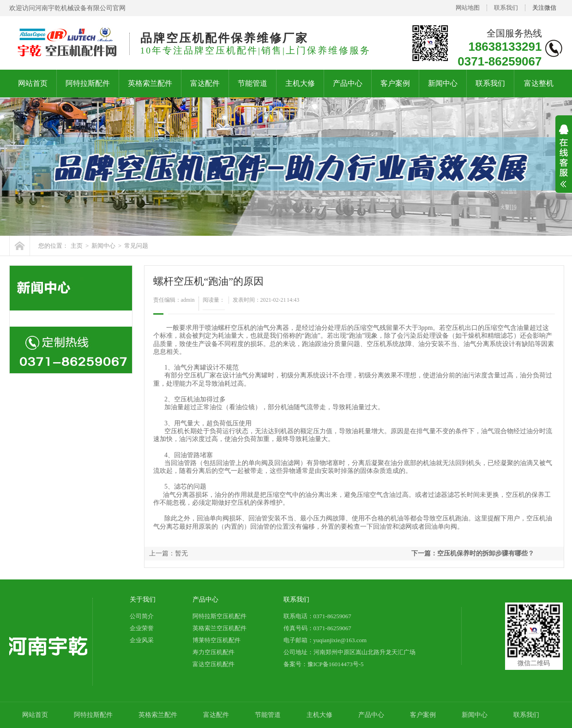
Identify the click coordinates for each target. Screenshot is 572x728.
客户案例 (395, 83)
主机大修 (300, 83)
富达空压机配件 (214, 664)
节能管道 (253, 83)
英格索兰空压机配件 (220, 628)
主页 (77, 246)
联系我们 (506, 8)
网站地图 (468, 8)
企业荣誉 (142, 628)
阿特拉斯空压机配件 (220, 616)
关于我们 (143, 600)
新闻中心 (443, 83)
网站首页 (33, 83)
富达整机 (539, 83)
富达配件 (205, 83)
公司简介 (142, 616)
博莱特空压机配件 (217, 640)
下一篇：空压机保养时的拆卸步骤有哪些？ (473, 553)
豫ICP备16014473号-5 (336, 664)
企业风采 (142, 640)
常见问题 (136, 246)
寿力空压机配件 (214, 652)
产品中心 (348, 83)
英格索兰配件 (150, 83)
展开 (564, 162)
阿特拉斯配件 (88, 83)
